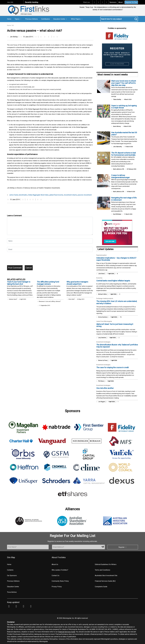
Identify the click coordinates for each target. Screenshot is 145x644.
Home (9, 19)
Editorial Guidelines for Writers (106, 564)
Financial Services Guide (67, 632)
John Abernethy (117, 147)
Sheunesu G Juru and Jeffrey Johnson (49, 301)
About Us (55, 564)
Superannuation (101, 255)
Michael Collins (102, 294)
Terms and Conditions (103, 570)
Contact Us (55, 576)
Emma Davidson (103, 317)
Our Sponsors (12, 576)
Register (123, 547)
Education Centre (60, 19)
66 (13, 25)
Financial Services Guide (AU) (105, 581)
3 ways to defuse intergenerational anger (120, 176)
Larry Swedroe (102, 338)
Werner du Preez (103, 360)
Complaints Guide (101, 587)
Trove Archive (12, 592)
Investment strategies (103, 342)
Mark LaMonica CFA (119, 169)
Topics (18, 19)
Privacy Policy (57, 587)
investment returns (70, 195)
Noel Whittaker (117, 214)
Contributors (46, 19)
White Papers (77, 19)
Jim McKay (14, 37)
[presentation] (22, 259)
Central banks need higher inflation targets (113, 281)
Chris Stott (71, 299)
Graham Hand (13, 299)
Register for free (131, 2)
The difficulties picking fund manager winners (48, 283)
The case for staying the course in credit (113, 367)
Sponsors (113, 2)
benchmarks (23, 195)
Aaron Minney (117, 126)
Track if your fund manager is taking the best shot (19, 283)
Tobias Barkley (117, 99)
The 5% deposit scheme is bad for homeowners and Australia (124, 154)
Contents (10, 570)
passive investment (85, 195)
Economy (99, 278)
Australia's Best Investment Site (106, 576)
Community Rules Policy (60, 581)
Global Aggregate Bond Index (38, 195)
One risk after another (105, 388)
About (120, 2)
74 (120, 317)
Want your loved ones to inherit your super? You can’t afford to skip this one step (124, 83)
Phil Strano (101, 381)
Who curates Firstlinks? (60, 570)
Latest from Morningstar (104, 321)
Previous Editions (32, 19)
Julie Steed (101, 274)
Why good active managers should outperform (77, 283)
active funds (14, 195)
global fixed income (56, 195)
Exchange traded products (105, 298)
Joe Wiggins (102, 402)
